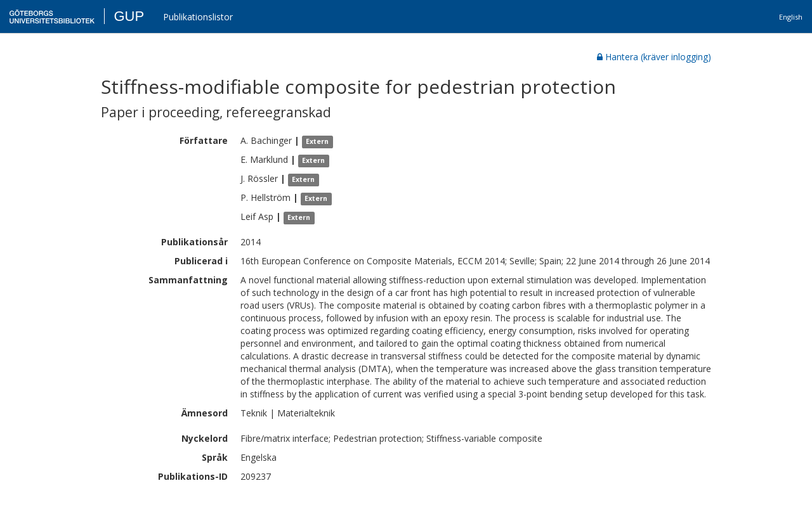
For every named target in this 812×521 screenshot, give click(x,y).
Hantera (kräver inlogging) (654, 57)
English (791, 17)
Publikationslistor (198, 17)
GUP (129, 16)
